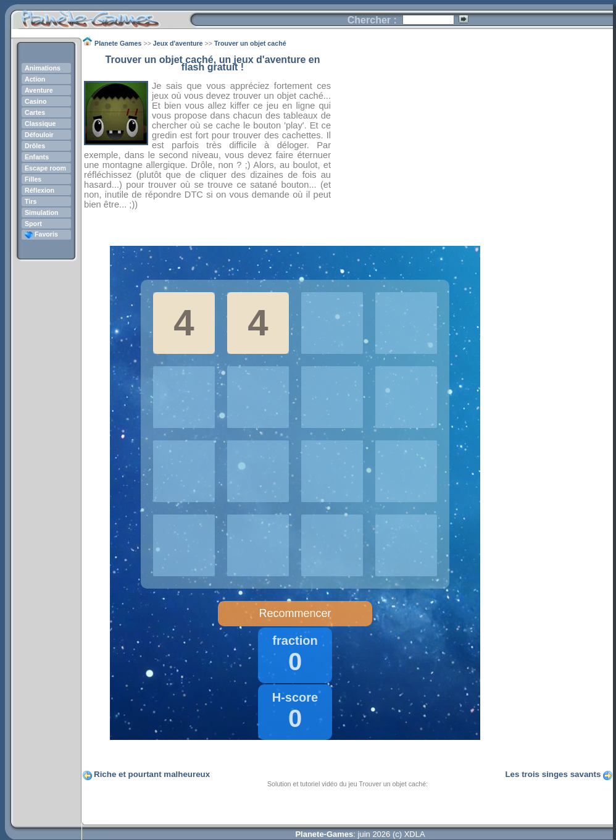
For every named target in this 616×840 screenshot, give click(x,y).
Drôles (35, 146)
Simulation (41, 212)
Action (35, 79)
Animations (43, 68)
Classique (40, 124)
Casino (36, 101)
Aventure (39, 90)
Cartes (35, 112)
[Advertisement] (472, 143)
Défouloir (39, 135)
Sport (33, 224)
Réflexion (40, 190)
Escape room (45, 168)
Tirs (31, 201)
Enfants (37, 157)
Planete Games (100, 16)
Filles (33, 179)
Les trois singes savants (553, 774)
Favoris (41, 234)
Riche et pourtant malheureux (152, 774)
